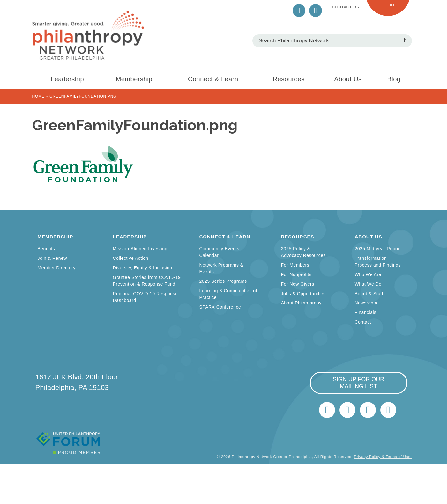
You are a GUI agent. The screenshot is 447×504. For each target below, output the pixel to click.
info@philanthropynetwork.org (368, 410)
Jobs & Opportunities (303, 294)
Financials (366, 312)
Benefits (46, 249)
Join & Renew (52, 258)
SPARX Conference (220, 307)
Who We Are (368, 274)
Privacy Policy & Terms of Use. (383, 457)
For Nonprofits (296, 274)
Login (388, 5)
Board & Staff (369, 294)
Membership (134, 79)
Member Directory (57, 268)
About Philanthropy (301, 303)
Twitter (299, 11)
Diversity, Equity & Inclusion (143, 268)
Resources (289, 79)
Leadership (67, 79)
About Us (348, 79)
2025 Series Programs (223, 281)
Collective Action (131, 258)
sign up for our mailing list (359, 383)
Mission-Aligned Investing (140, 249)
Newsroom (366, 303)
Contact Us (346, 7)
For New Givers (298, 284)
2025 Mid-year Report (378, 249)
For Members (295, 265)
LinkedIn (316, 11)
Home (38, 96)
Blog (394, 79)
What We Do (368, 284)
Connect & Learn (213, 79)
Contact (363, 322)
